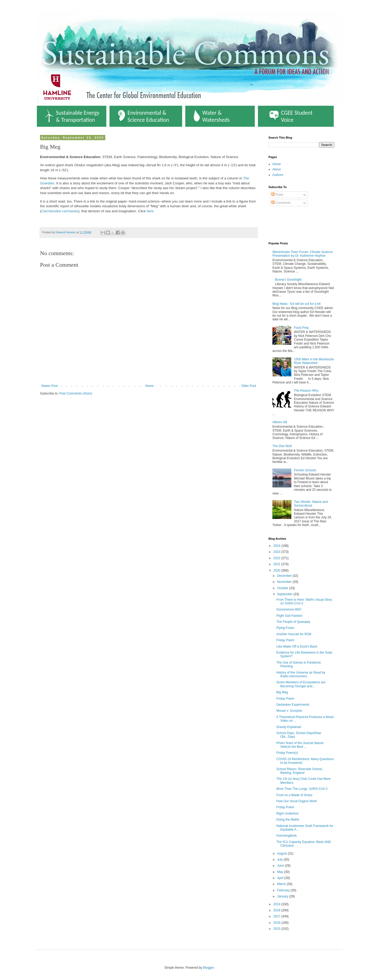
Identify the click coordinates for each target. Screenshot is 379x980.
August (283, 853)
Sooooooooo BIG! (289, 609)
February (284, 890)
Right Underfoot (287, 814)
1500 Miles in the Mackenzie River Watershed (314, 361)
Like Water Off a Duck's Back (297, 646)
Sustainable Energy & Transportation (72, 116)
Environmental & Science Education (144, 116)
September (285, 594)
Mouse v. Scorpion (289, 711)
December (285, 576)
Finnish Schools (305, 470)
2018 (277, 910)
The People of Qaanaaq (293, 622)
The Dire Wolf (282, 446)
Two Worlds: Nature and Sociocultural (311, 504)
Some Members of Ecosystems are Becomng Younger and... (301, 684)
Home (149, 386)
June (281, 866)
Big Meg (282, 692)
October (283, 588)
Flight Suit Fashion (289, 616)
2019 (277, 904)
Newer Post (49, 386)
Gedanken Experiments (293, 705)
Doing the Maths (288, 820)
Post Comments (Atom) (76, 393)
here (150, 211)
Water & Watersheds (212, 116)
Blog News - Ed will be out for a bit (296, 304)
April (281, 878)
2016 (277, 923)
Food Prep (301, 328)
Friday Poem (285, 640)
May (281, 872)
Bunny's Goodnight (288, 280)
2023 (277, 552)
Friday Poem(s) (287, 753)
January (283, 896)
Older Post (249, 386)
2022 (277, 558)
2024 (277, 546)
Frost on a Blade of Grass (294, 795)
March (282, 884)
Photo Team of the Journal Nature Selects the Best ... (300, 745)
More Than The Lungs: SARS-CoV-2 (302, 789)
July (280, 860)
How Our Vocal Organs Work (297, 801)
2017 (277, 916)
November (285, 582)
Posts (277, 195)
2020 (277, 570)
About (276, 169)
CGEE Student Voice (291, 116)
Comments (281, 203)
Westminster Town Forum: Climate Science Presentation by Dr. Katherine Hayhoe (303, 254)
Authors (278, 175)
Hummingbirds (286, 836)
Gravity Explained (289, 727)
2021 (277, 564)
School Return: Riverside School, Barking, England (300, 771)
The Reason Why (306, 391)
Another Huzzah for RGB (294, 634)
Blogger (208, 968)
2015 (277, 929)
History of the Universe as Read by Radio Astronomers (301, 674)
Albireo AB (280, 422)
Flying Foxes (285, 628)
